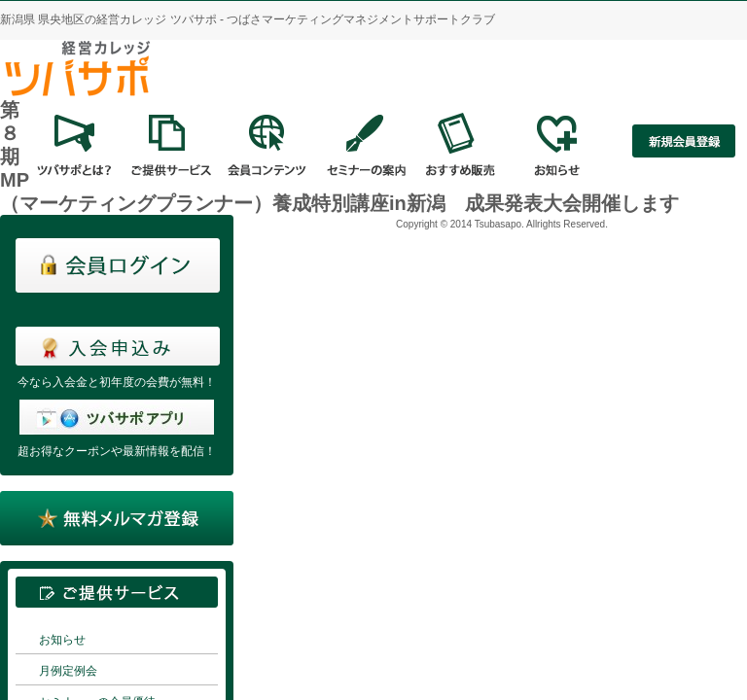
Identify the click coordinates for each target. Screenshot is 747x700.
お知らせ (62, 640)
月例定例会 (68, 671)
